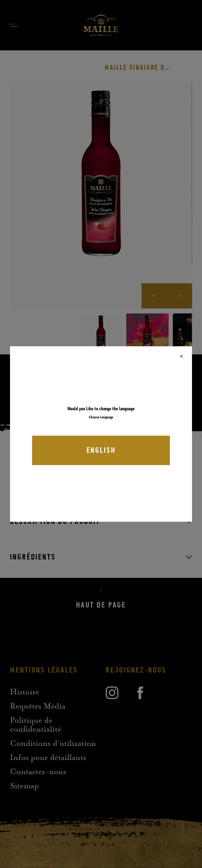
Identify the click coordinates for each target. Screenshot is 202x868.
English (101, 450)
